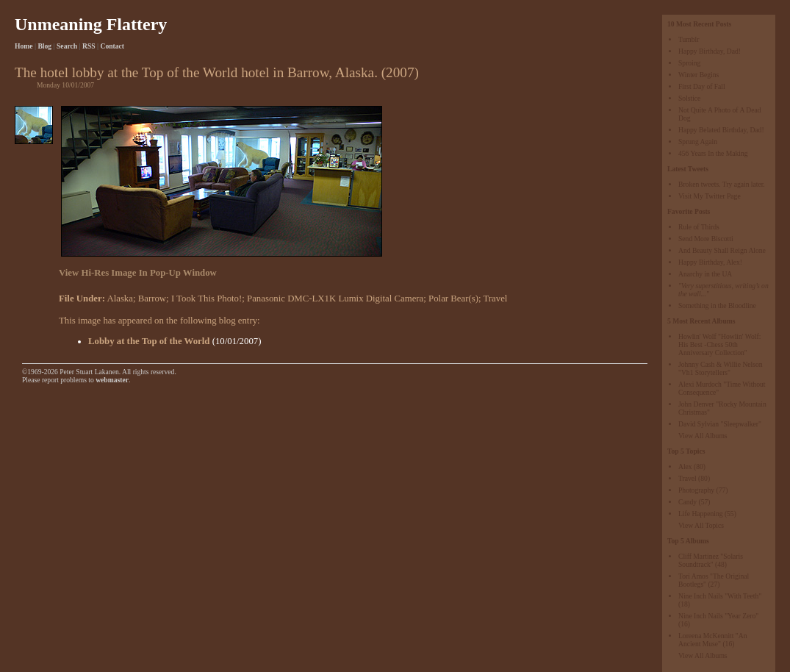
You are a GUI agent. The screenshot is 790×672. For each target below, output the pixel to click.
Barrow (152, 299)
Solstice (689, 98)
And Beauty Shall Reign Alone (722, 250)
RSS (89, 46)
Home (24, 46)
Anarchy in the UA (705, 274)
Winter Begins (699, 75)
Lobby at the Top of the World (149, 341)
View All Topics (701, 525)
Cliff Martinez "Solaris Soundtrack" (711, 560)
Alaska (120, 299)
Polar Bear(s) (453, 299)
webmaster (112, 380)
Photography (696, 490)
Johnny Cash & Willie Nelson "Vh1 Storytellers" (721, 368)
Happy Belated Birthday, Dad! (721, 130)
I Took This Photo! (207, 299)
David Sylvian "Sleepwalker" (720, 424)
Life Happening (700, 514)
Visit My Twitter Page (710, 196)
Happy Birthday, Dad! (710, 51)
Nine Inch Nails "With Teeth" (720, 596)
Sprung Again (698, 142)
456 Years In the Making (713, 153)
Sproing (689, 63)
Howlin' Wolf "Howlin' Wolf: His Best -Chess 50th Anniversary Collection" (719, 344)
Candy (687, 502)
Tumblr (689, 39)
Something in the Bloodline (717, 305)
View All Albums (703, 436)
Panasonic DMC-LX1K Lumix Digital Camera (335, 299)
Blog (44, 46)
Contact (113, 46)
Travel (687, 478)
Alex (685, 467)
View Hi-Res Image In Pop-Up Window (138, 273)
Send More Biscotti (706, 239)
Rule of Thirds (699, 227)
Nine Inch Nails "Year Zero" (718, 616)
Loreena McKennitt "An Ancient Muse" (712, 640)
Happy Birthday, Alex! (710, 262)
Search (67, 46)
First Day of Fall (702, 86)
